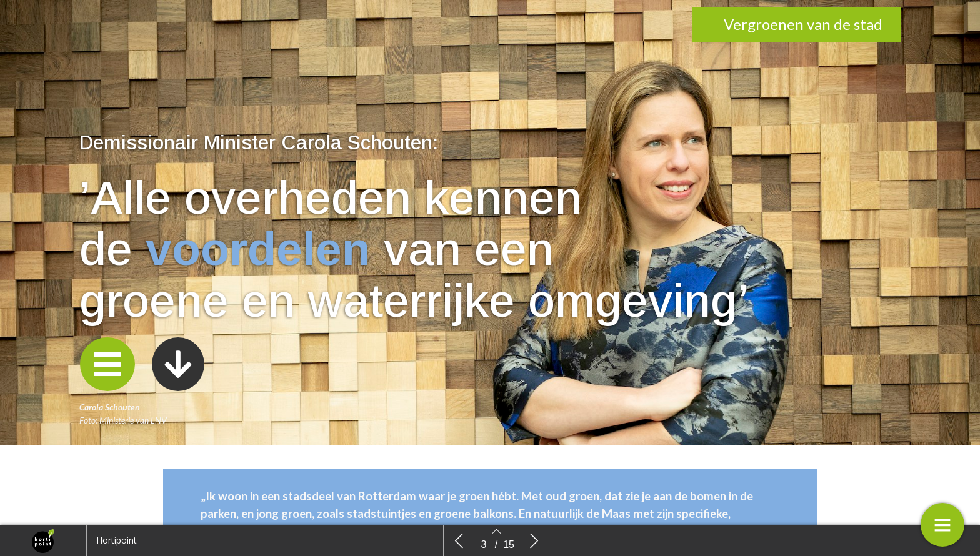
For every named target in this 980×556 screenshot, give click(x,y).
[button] (107, 364)
